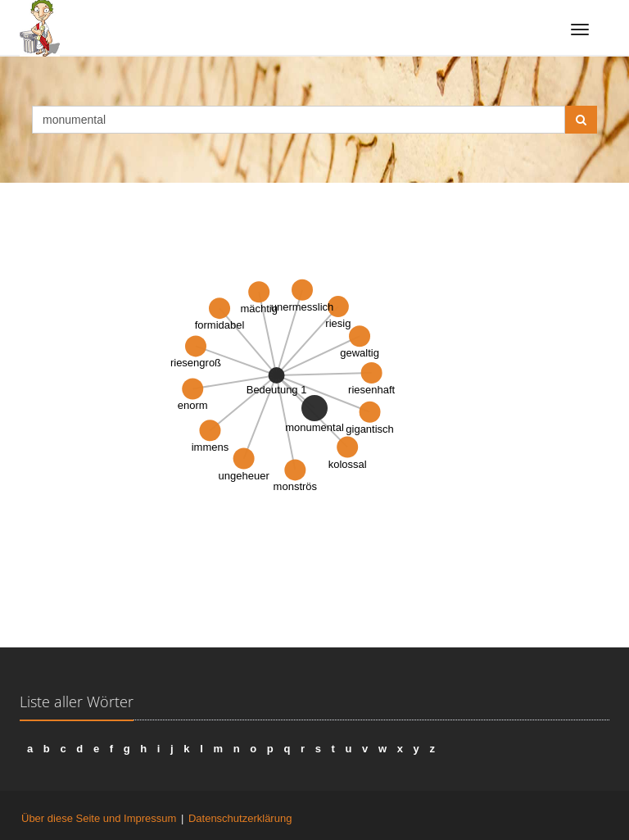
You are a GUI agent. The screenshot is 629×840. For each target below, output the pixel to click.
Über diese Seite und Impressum (99, 818)
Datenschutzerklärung (240, 818)
